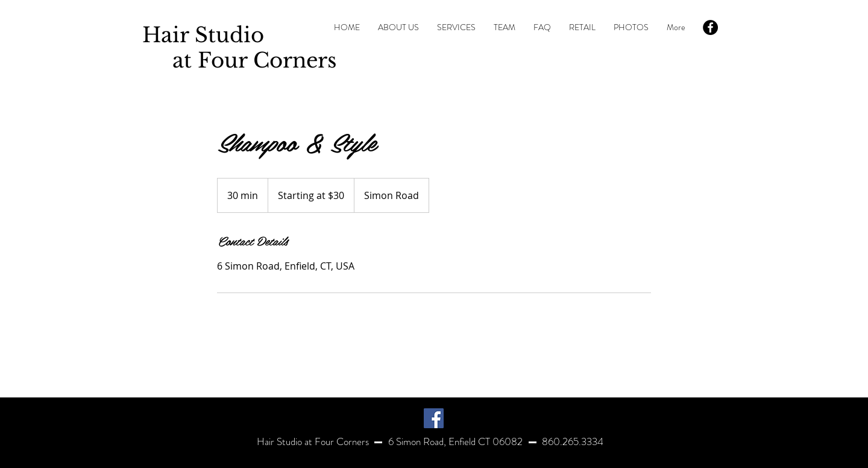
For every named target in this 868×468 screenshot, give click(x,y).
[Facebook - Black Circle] (710, 27)
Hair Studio (203, 35)
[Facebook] (434, 418)
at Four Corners (239, 60)
